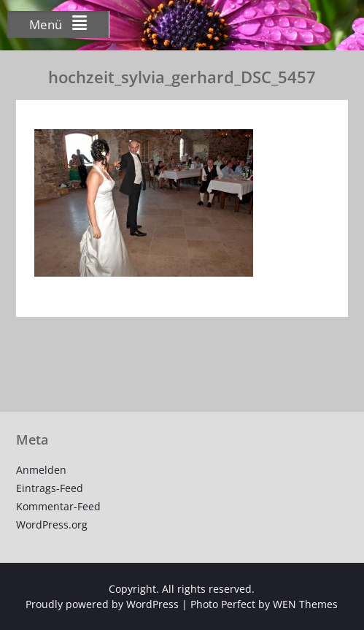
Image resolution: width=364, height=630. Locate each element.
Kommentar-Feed (58, 506)
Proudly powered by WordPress (102, 604)
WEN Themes (305, 604)
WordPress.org (52, 525)
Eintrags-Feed (50, 488)
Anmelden (41, 470)
